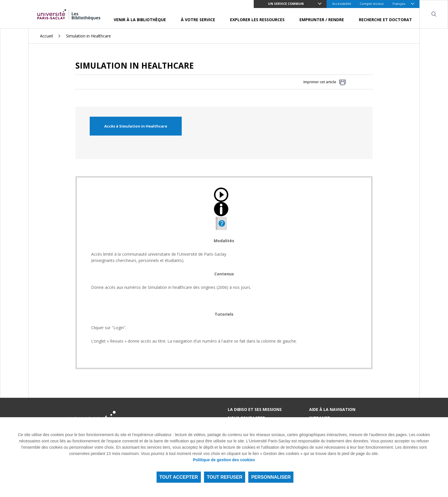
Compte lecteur (372, 4)
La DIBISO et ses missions (255, 409)
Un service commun (286, 4)
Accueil (46, 36)
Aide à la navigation (332, 409)
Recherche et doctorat (385, 20)
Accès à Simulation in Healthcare (136, 126)
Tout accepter (179, 477)
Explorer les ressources (257, 20)
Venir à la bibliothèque (140, 20)
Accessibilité (342, 4)
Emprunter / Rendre (322, 20)
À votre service (198, 20)
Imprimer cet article (325, 82)
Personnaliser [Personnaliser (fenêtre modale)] (271, 477)
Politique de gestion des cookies (224, 460)
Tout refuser (225, 477)
